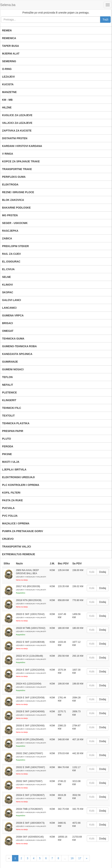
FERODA (8, 446)
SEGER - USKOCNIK (15, 223)
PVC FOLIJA (10, 516)
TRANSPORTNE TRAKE (17, 169)
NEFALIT (8, 385)
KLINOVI (7, 285)
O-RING (7, 69)
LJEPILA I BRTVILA (14, 470)
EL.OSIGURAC (11, 262)
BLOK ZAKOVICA (13, 200)
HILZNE (7, 107)
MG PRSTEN (10, 215)
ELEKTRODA (10, 184)
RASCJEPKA (10, 231)
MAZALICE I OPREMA (16, 523)
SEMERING (9, 61)
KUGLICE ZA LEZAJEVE (17, 115)
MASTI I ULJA (11, 462)
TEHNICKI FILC (12, 408)
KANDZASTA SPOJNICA (17, 354)
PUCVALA (8, 508)
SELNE (6, 277)
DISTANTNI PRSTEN (15, 138)
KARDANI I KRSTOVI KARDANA (22, 146)
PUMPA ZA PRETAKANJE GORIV (23, 531)
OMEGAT (8, 331)
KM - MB (7, 100)
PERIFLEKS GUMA (14, 177)
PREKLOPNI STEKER (15, 246)
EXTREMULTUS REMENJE (19, 554)
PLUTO (6, 439)
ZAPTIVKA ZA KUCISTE (17, 131)
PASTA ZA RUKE (12, 500)
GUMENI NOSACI (13, 369)
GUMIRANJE (10, 362)
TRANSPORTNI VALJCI (17, 547)
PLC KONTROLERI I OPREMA (21, 485)
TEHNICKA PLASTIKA (16, 423)
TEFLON (7, 377)
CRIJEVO (8, 539)
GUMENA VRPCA (13, 315)
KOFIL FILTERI (11, 493)
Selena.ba (8, 5)
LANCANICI (9, 308)
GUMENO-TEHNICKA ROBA (19, 346)
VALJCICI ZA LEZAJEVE (17, 123)
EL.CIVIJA (8, 269)
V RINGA (8, 154)
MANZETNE (9, 92)
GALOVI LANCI (11, 300)
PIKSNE (7, 454)
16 (72, 858)
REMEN (7, 30)
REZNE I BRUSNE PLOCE (18, 192)
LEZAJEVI (8, 77)
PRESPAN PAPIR (13, 431)
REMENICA (9, 38)
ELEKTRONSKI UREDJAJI (18, 477)
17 (80, 858)
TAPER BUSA (11, 46)
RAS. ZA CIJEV (11, 254)
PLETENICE (9, 392)
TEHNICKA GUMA (13, 339)
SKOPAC (8, 292)
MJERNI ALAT (11, 54)
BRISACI (8, 323)
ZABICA (7, 238)
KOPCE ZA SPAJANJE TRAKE (21, 161)
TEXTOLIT (8, 416)
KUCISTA (8, 84)
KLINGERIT (9, 400)
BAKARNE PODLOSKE (16, 208)
